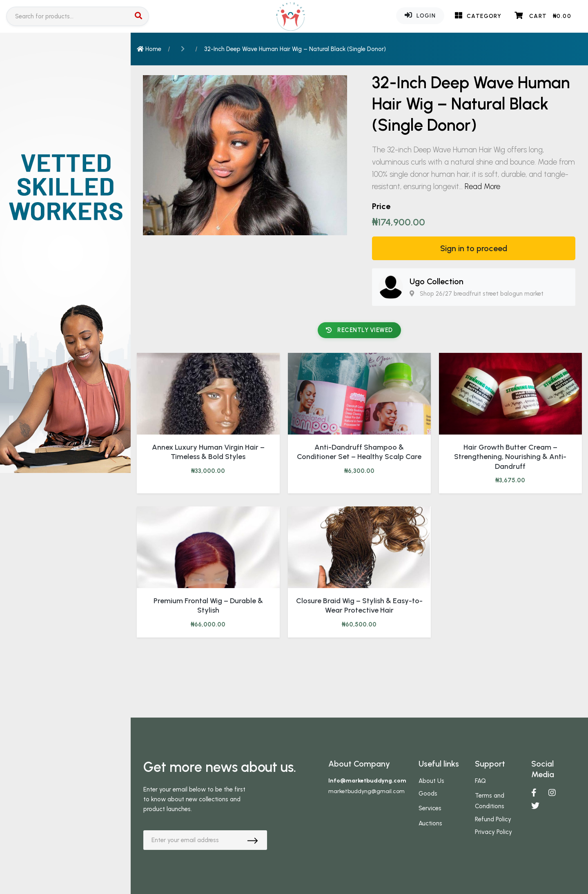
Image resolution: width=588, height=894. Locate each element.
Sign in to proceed (474, 248)
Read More (482, 186)
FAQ (480, 781)
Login (420, 15)
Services (430, 808)
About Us (431, 781)
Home (149, 49)
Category (478, 16)
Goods (428, 794)
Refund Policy (493, 819)
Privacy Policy (493, 832)
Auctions (430, 823)
